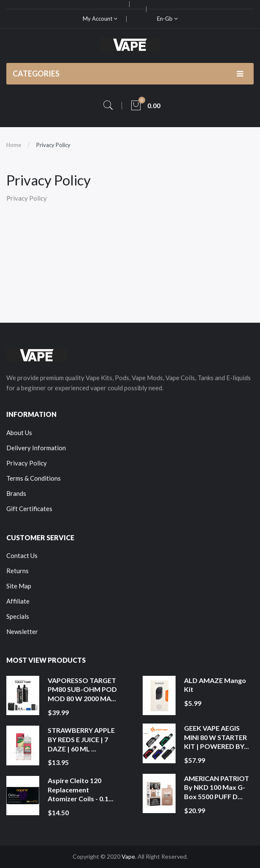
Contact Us (22, 555)
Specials (18, 616)
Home (14, 145)
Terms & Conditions (34, 478)
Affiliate (18, 601)
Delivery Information (36, 448)
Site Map (19, 586)
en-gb (167, 19)
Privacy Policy (53, 145)
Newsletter (22, 631)
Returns (18, 571)
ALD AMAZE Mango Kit (215, 685)
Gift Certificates (29, 509)
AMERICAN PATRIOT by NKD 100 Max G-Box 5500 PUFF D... (217, 787)
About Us (19, 433)
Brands (16, 493)
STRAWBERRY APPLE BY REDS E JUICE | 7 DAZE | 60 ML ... (81, 739)
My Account (100, 19)
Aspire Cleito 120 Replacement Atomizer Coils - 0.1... (81, 789)
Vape (128, 856)
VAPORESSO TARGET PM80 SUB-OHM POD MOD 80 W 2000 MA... (82, 689)
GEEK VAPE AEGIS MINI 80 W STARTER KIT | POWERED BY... (217, 737)
